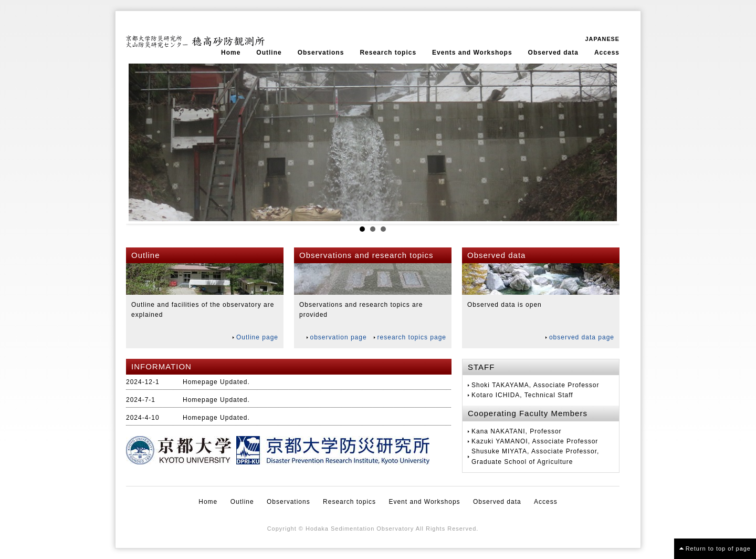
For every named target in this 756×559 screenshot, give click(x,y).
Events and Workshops (472, 53)
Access (607, 53)
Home (231, 53)
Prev (142, 142)
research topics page (412, 337)
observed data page (582, 337)
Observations (321, 53)
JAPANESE (602, 39)
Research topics (388, 53)
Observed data (553, 53)
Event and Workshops (424, 502)
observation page (339, 337)
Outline (269, 53)
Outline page (257, 337)
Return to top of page (718, 548)
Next (603, 142)
